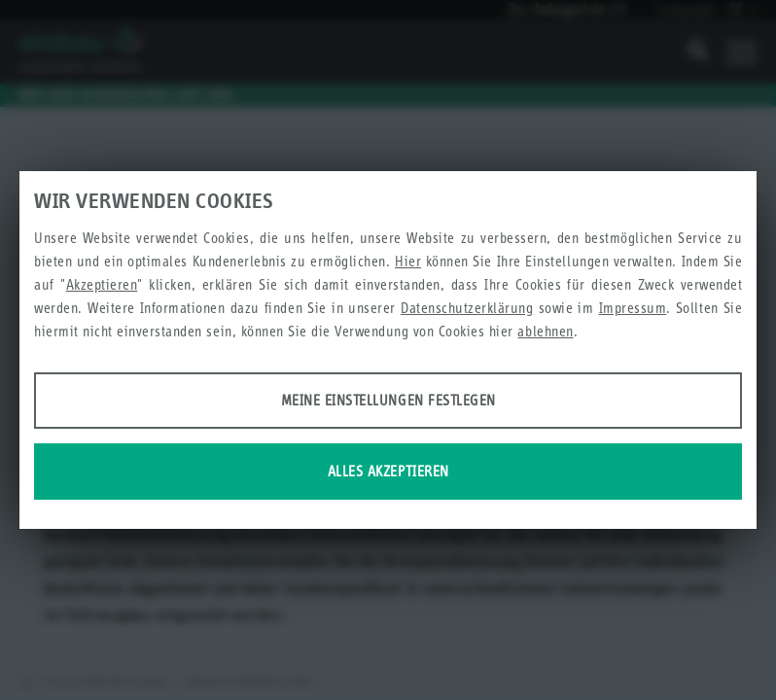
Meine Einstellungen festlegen (388, 400)
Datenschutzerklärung (467, 308)
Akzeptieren (102, 284)
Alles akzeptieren (388, 471)
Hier (408, 261)
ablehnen (545, 331)
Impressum (633, 308)
